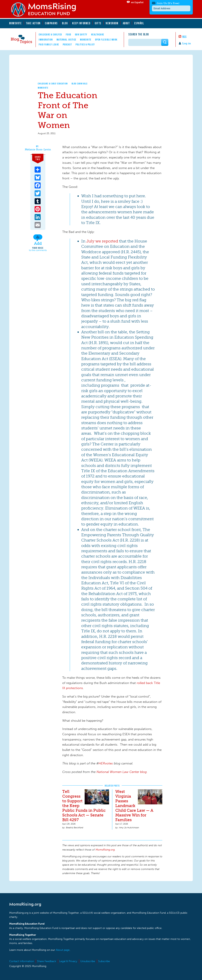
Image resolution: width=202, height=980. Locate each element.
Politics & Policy (85, 44)
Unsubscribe (88, 961)
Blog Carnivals (80, 84)
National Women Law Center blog (122, 772)
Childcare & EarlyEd (50, 34)
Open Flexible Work (106, 40)
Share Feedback (47, 961)
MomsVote (15, 23)
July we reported (102, 241)
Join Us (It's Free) (168, 3)
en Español (137, 2)
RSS (185, 37)
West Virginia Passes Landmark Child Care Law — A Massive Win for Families (134, 806)
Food (69, 34)
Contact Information (22, 961)
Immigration (46, 40)
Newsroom (112, 23)
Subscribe (104, 961)
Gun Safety (81, 34)
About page (63, 950)
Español (139, 23)
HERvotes (106, 763)
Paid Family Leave (49, 44)
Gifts (98, 23)
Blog (65, 23)
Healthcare (98, 34)
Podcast (67, 44)
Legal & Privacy (68, 961)
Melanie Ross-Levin (38, 150)
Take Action (33, 23)
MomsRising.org (46, 9)
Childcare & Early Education (53, 84)
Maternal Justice (66, 40)
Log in (187, 43)
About (126, 23)
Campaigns (51, 23)
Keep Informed (81, 23)
